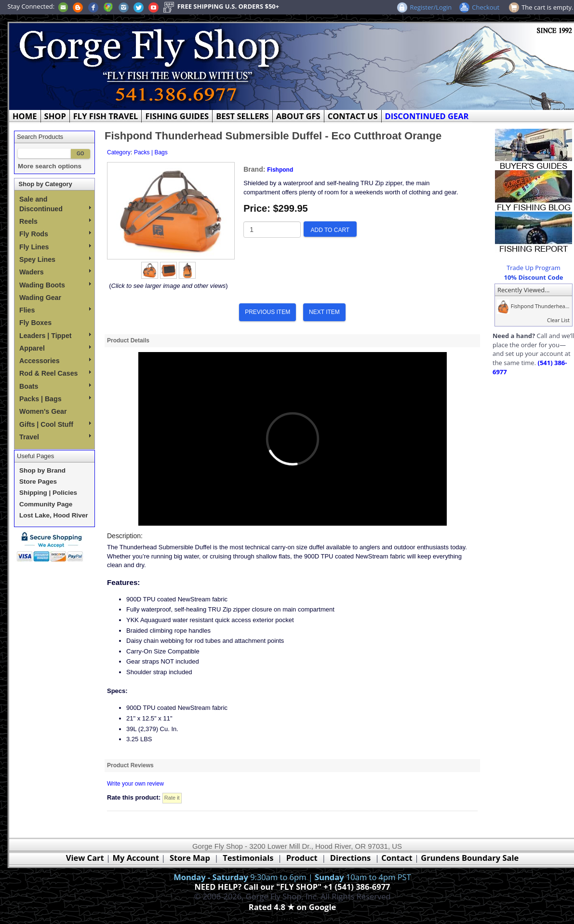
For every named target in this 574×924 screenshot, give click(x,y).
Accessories (55, 361)
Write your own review (135, 784)
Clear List (558, 320)
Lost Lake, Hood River (54, 515)
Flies (55, 310)
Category (119, 152)
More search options (50, 166)
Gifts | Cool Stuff (55, 424)
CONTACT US (353, 116)
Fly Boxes (35, 323)
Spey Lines (55, 259)
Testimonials (248, 858)
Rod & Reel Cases (55, 373)
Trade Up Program (534, 268)
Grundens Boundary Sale (470, 858)
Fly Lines (55, 247)
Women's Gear (43, 411)
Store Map (190, 858)
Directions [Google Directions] (350, 858)
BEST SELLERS (242, 116)
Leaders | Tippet (55, 336)
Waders (55, 272)
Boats (55, 386)
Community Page (46, 504)
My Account (136, 858)
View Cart (85, 858)
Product (302, 858)
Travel (55, 437)
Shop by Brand (42, 470)
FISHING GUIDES (177, 116)
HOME (25, 116)
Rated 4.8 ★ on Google (292, 907)
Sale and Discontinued (55, 204)
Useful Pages (35, 456)
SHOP (55, 116)
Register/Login (431, 7)
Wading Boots (55, 285)
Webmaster (292, 918)
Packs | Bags (55, 399)
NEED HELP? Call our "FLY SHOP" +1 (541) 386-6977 (292, 887)
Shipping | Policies (48, 493)
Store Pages (38, 482)
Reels (55, 221)
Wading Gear (40, 298)
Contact (398, 858)
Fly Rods (55, 234)
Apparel (55, 348)
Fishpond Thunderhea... (532, 306)
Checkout (486, 7)
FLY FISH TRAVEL (106, 116)
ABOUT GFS (298, 116)
